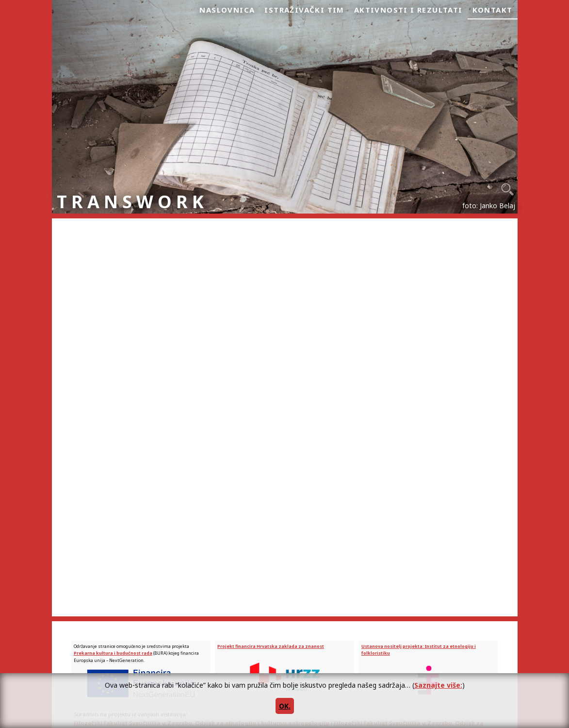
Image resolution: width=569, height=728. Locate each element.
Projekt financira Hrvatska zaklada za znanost (271, 646)
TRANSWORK (132, 202)
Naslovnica (227, 10)
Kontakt (493, 10)
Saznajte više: (438, 685)
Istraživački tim (304, 10)
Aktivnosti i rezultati (408, 10)
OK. (285, 706)
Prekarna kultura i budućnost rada (113, 653)
